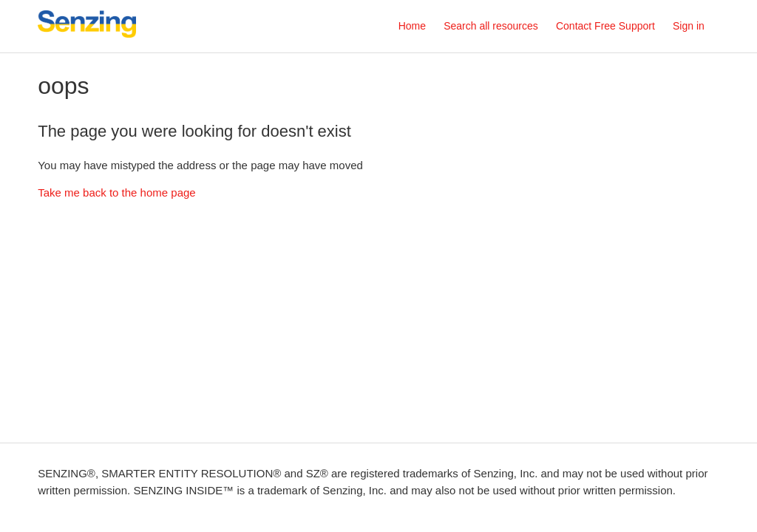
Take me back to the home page (116, 192)
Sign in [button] (689, 26)
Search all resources (491, 26)
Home (412, 26)
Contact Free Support (605, 26)
